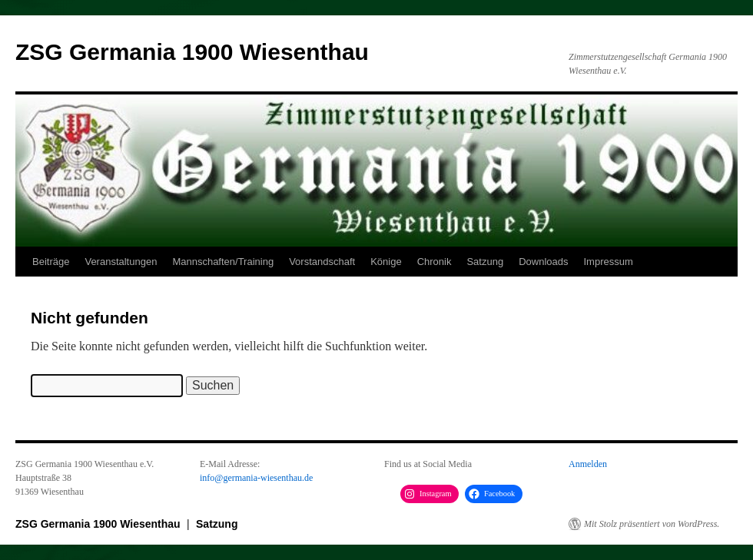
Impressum (608, 262)
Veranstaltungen (121, 262)
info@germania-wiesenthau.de (256, 478)
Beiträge (51, 262)
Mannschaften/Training (223, 262)
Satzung (485, 262)
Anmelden (588, 464)
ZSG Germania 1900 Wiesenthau (192, 52)
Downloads (543, 262)
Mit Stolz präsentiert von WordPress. (652, 524)
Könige (386, 262)
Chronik (435, 262)
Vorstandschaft (322, 262)
